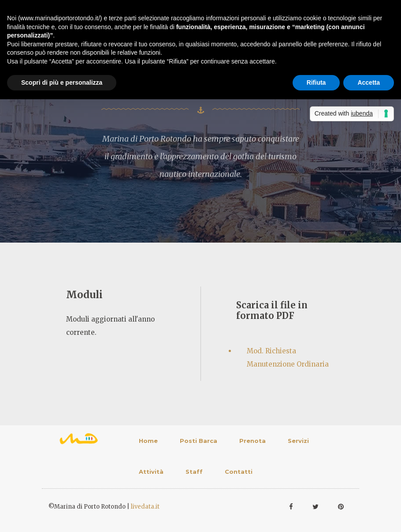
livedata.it (145, 507)
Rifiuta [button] (316, 82)
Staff (194, 472)
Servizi (298, 441)
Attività (151, 472)
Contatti (239, 472)
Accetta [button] (369, 82)
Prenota (252, 441)
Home (148, 441)
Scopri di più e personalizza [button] (62, 82)
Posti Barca (199, 441)
